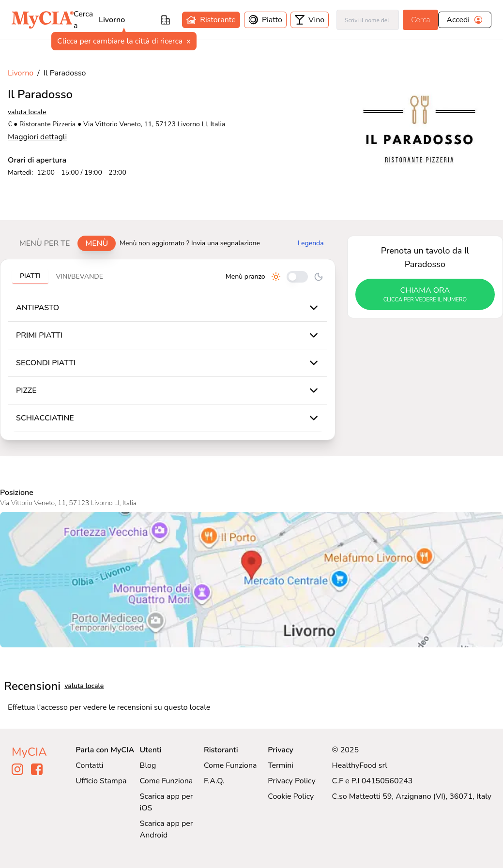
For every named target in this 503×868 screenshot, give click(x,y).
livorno (112, 20)
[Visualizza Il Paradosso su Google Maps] (251, 580)
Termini (281, 765)
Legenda (311, 243)
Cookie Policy (291, 796)
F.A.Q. (214, 781)
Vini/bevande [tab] (80, 277)
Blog (148, 765)
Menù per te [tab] (45, 243)
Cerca (420, 20)
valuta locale (27, 112)
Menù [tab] (97, 243)
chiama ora (425, 295)
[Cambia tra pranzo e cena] (297, 277)
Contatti (89, 765)
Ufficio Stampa (101, 781)
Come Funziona (167, 781)
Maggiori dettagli (37, 137)
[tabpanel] (168, 350)
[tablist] (64, 243)
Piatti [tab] (30, 276)
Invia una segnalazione (226, 243)
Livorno (21, 73)
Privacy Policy (292, 781)
